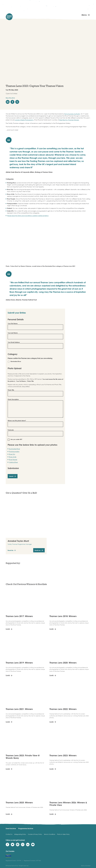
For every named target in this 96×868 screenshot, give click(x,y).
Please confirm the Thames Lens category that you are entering (30, 358)
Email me (38, 550)
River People (13, 460)
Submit (11, 476)
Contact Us (9, 834)
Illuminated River (14, 449)
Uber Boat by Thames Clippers (69, 120)
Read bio (11, 550)
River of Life (13, 457)
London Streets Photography (24, 120)
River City (12, 454)
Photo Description (13, 399)
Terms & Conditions (50, 834)
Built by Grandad (86, 866)
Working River (13, 462)
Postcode (11, 430)
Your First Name (13, 323)
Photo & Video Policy (63, 834)
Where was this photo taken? (17, 421)
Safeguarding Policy (20, 834)
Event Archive (11, 829)
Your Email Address (14, 342)
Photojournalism (14, 451)
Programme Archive (26, 829)
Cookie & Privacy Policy (35, 834)
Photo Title (11, 390)
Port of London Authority (72, 114)
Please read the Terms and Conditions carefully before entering (28, 216)
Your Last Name (13, 333)
